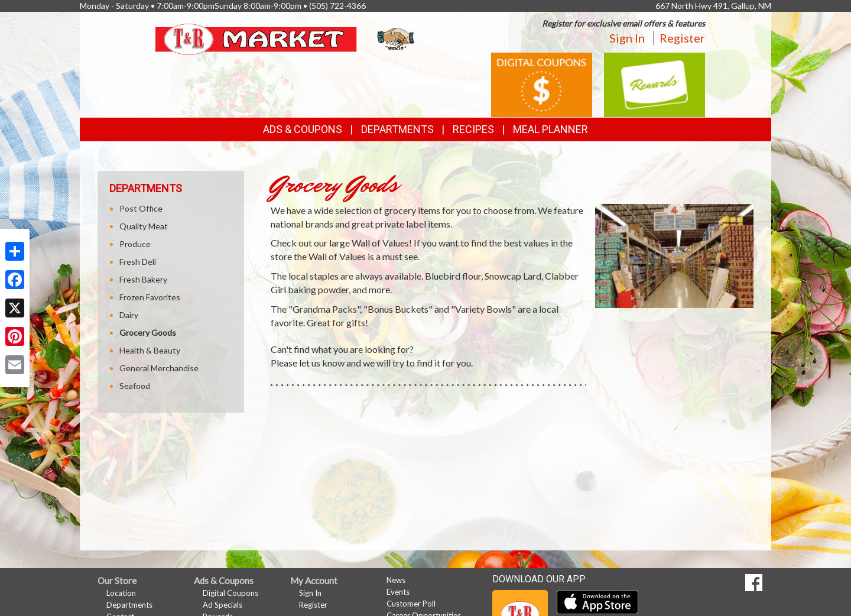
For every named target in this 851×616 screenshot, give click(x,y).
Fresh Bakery (143, 279)
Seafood (135, 386)
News (396, 580)
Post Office (141, 208)
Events (398, 592)
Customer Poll (411, 604)
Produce (135, 244)
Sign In (627, 38)
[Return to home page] (286, 38)
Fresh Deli (138, 262)
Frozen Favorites (150, 297)
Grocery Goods (148, 333)
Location (121, 593)
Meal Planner (550, 129)
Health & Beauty (150, 350)
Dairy (129, 315)
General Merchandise (159, 368)
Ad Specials (223, 605)
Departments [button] (397, 129)
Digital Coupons (230, 593)
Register (682, 38)
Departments (129, 605)
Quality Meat (144, 226)
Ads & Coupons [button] (303, 129)
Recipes (473, 129)
